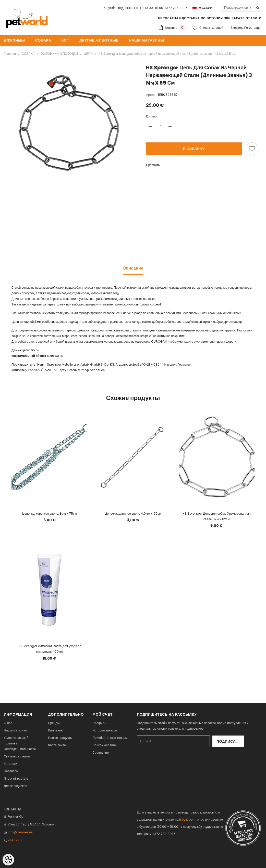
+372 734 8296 (176, 8)
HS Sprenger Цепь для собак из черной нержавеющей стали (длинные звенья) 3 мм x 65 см (167, 54)
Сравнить (153, 165)
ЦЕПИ (88, 54)
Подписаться (230, 741)
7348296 (15, 840)
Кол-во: (152, 116)
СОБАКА (28, 54)
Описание (133, 268)
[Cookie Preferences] (8, 860)
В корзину (194, 149)
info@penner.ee (93, 370)
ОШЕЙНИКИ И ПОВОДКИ (59, 54)
